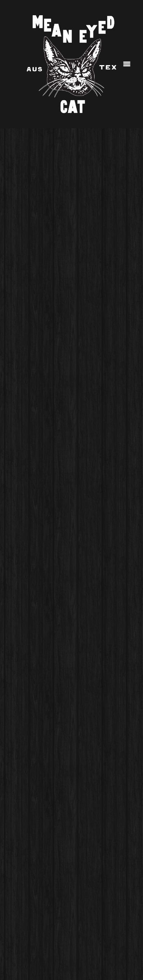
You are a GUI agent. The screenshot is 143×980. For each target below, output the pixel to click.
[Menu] (127, 64)
